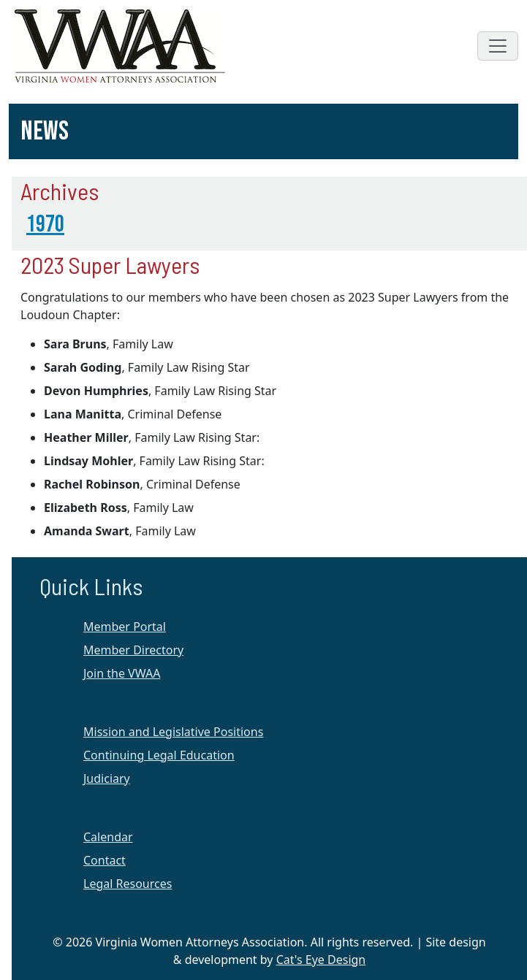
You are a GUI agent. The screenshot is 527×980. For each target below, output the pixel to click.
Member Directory (133, 650)
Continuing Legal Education (159, 755)
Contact (105, 860)
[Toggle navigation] (498, 46)
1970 (45, 225)
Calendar (108, 837)
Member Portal (125, 627)
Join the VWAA (122, 673)
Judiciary (107, 778)
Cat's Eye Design (321, 960)
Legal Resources (128, 884)
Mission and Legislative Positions (173, 732)
